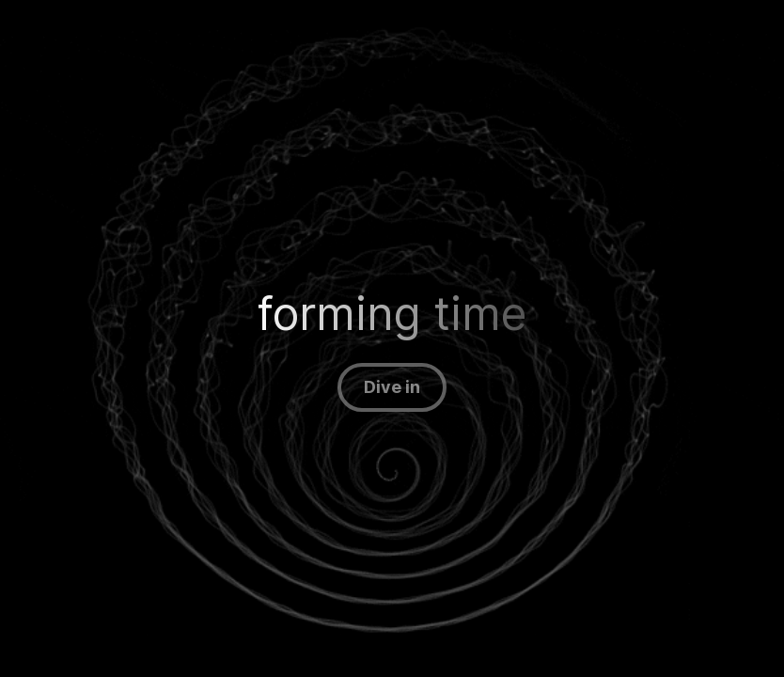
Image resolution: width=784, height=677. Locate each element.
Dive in (392, 387)
